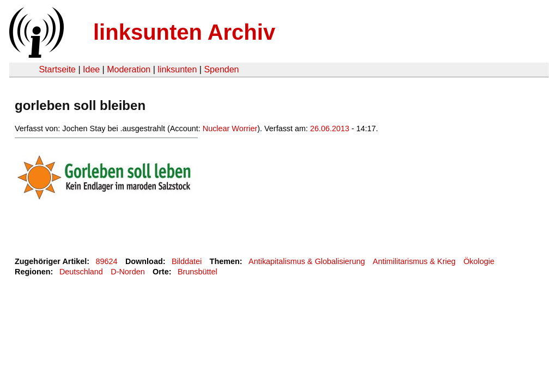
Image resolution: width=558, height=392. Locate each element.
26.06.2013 (330, 128)
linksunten (177, 69)
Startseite (57, 69)
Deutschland (81, 272)
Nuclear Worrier (230, 128)
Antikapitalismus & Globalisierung (307, 261)
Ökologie (479, 261)
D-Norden (128, 272)
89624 (107, 261)
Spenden (221, 69)
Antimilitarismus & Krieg (414, 261)
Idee (91, 69)
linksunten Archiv (184, 32)
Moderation (129, 69)
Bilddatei (187, 261)
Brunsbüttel (198, 272)
